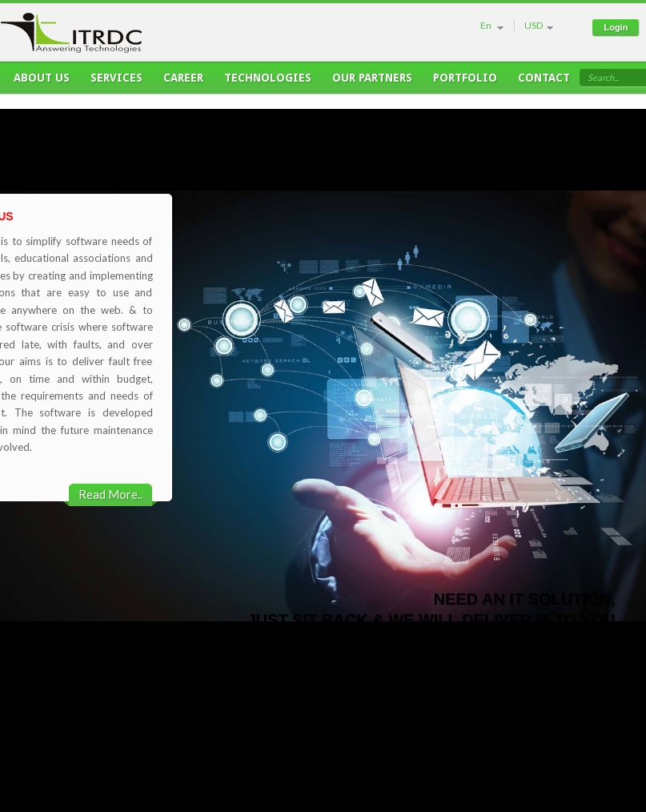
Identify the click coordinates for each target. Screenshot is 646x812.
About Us (42, 82)
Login (616, 27)
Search (601, 77)
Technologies (268, 82)
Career (183, 82)
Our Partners (372, 82)
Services (116, 82)
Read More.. (110, 494)
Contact (544, 82)
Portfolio (465, 82)
